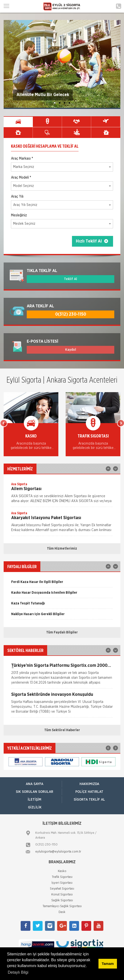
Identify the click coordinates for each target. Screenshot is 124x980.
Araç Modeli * (21, 178)
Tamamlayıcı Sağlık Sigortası (62, 906)
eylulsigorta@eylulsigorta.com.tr (58, 852)
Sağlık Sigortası (62, 900)
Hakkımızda (89, 784)
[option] (31, 428)
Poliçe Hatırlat (89, 792)
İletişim (35, 800)
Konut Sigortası (62, 895)
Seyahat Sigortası (62, 889)
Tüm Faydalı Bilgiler (62, 632)
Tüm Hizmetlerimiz (62, 549)
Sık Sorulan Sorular (35, 792)
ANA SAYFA (35, 784)
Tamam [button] (108, 964)
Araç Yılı (17, 197)
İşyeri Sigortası (62, 883)
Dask (62, 912)
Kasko (62, 871)
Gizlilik (35, 807)
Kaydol (71, 350)
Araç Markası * (22, 159)
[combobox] (62, 167)
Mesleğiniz (19, 215)
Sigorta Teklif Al (89, 800)
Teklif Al (71, 279)
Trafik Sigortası (62, 877)
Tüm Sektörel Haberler (62, 730)
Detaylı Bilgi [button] (18, 972)
